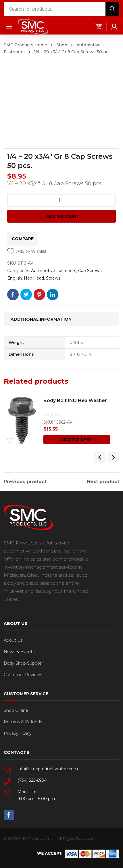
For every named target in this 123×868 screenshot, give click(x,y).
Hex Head (34, 278)
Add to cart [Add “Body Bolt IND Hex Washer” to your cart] (77, 439)
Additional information (41, 319)
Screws (53, 278)
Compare (23, 239)
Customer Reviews (23, 675)
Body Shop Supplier (23, 663)
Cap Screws (90, 271)
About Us (13, 640)
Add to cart (61, 216)
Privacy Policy (18, 733)
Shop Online (16, 710)
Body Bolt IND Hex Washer (75, 400)
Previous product (25, 482)
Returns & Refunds (23, 722)
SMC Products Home (25, 45)
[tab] (61, 319)
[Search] (112, 9)
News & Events (19, 652)
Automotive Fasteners (54, 271)
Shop (62, 45)
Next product (103, 482)
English (15, 278)
